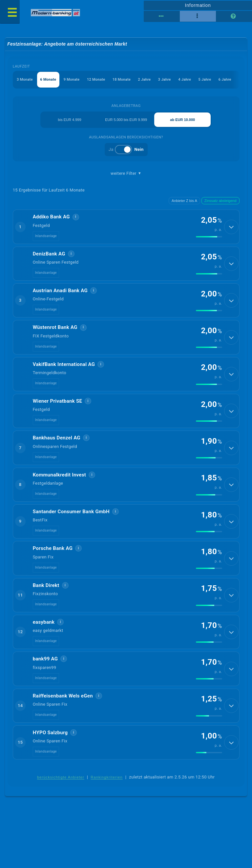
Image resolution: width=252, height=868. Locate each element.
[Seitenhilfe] (234, 16)
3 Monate (25, 80)
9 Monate (72, 80)
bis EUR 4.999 (70, 120)
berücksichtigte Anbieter (61, 777)
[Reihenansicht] (162, 16)
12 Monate (96, 80)
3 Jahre (165, 80)
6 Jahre (225, 80)
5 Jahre (205, 80)
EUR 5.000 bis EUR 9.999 (126, 120)
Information (198, 5)
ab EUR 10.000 (182, 120)
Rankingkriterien (107, 777)
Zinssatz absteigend (220, 201)
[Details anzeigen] (231, 227)
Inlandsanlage (46, 236)
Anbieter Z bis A (184, 201)
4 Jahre (185, 80)
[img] (209, 237)
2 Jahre (145, 80)
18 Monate (122, 80)
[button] (126, 227)
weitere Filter (126, 173)
